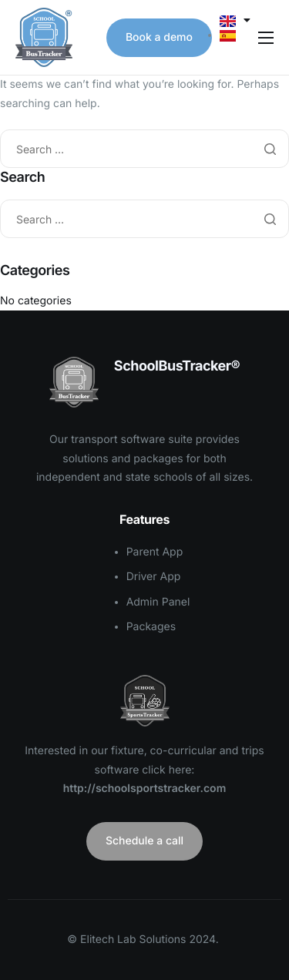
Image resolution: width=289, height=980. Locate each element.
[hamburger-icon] (266, 38)
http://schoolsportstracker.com (145, 789)
